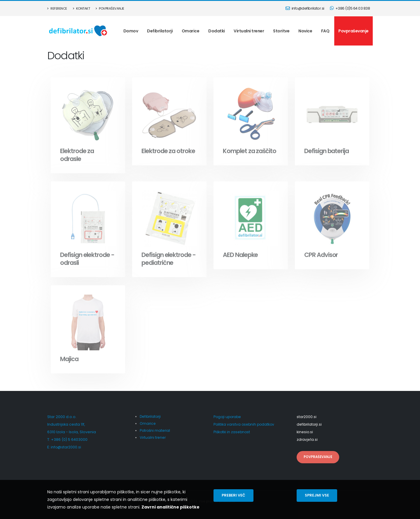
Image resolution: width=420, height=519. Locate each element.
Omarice (191, 31)
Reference (57, 8)
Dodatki (217, 31)
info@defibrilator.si (305, 8)
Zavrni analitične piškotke (170, 507)
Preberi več (233, 495)
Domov (131, 31)
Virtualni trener (249, 31)
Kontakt (81, 8)
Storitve (281, 31)
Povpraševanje (110, 8)
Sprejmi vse (317, 495)
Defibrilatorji (160, 31)
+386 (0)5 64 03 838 (350, 8)
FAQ (325, 31)
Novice (305, 31)
